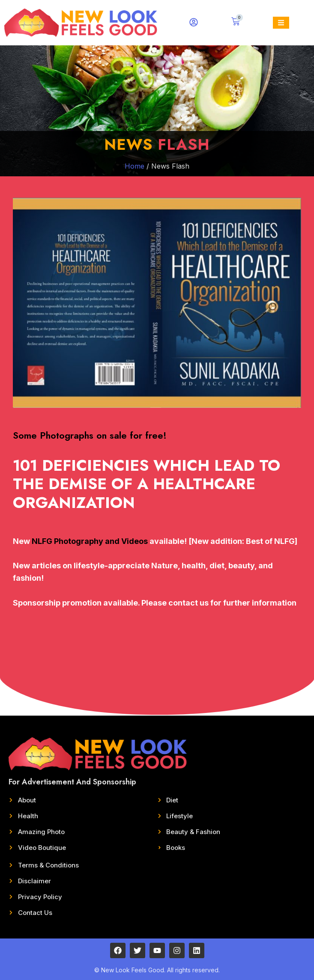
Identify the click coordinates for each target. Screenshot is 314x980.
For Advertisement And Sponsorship (72, 782)
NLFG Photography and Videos (90, 541)
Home (135, 166)
